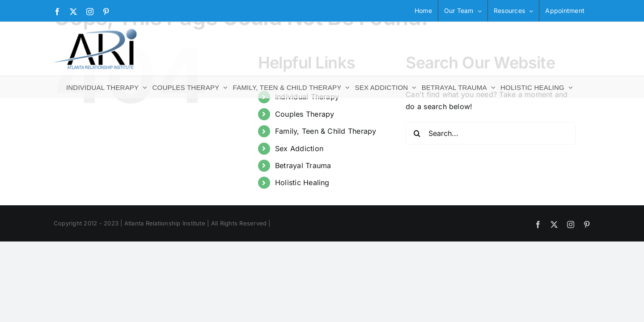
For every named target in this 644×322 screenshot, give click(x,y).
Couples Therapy (305, 114)
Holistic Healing (302, 182)
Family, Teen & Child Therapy (326, 131)
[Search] (417, 133)
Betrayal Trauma (303, 165)
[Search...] (491, 133)
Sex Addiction (299, 148)
